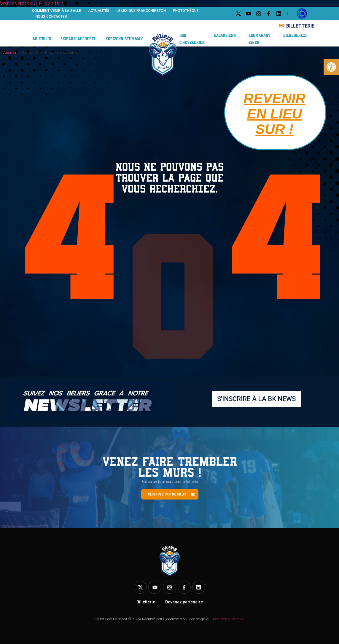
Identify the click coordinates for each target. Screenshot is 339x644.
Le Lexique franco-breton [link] (141, 11)
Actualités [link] (99, 11)
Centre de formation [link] (66, 32)
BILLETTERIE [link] (300, 26)
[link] (331, 67)
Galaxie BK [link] (244, 23)
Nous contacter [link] (51, 17)
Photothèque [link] (186, 11)
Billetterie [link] (146, 602)
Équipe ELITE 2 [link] (85, 26)
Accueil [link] (10, 52)
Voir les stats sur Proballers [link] (32, 3)
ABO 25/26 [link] (194, 29)
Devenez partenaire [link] (184, 602)
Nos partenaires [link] (201, 23)
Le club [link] (46, 26)
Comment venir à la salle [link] (56, 11)
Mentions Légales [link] (229, 619)
